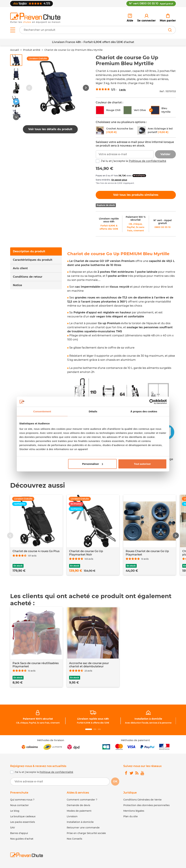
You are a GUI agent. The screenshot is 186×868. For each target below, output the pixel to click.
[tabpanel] (122, 358)
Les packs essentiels (23, 822)
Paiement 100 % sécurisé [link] (136, 218)
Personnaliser (93, 464)
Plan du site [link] (131, 816)
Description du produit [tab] (29, 251)
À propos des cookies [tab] (144, 411)
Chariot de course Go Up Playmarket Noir (86, 553)
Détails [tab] (93, 411)
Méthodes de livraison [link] (51, 740)
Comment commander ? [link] (82, 800)
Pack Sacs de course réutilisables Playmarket (36, 665)
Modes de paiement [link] (79, 811)
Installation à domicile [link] (148, 719)
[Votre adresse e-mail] (60, 782)
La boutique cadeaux (23, 816)
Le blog (15, 811)
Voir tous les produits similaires (136, 195)
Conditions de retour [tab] (28, 277)
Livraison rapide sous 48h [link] (109, 220)
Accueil (15, 50)
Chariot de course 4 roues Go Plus (36, 551)
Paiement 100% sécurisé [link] (38, 719)
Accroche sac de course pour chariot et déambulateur (89, 665)
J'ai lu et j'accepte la (133, 161)
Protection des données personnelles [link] (146, 805)
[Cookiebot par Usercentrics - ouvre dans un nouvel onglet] (152, 402)
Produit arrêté (32, 50)
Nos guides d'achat (22, 839)
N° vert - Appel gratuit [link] (163, 222)
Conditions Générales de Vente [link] (142, 800)
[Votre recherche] (98, 30)
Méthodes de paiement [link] (135, 740)
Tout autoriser (142, 464)
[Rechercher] (170, 30)
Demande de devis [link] (78, 805)
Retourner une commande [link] (83, 828)
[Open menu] (13, 30)
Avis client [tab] (20, 268)
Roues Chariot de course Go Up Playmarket (147, 553)
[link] (146, 18)
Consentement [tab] (42, 411)
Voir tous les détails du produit (50, 129)
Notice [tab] (17, 285)
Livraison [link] (72, 816)
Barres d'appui (19, 833)
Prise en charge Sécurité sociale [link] (86, 833)
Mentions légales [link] (134, 811)
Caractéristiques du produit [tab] (33, 260)
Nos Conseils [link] (74, 839)
